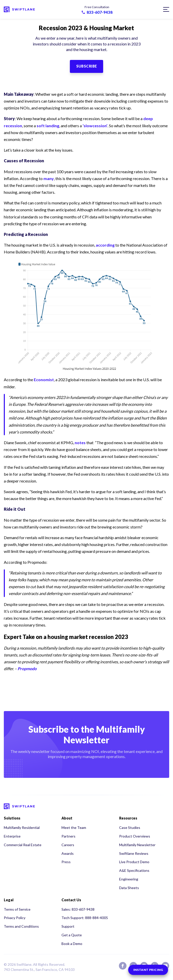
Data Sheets (129, 888)
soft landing (48, 126)
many (49, 178)
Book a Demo (72, 944)
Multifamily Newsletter (137, 845)
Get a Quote (72, 935)
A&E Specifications (134, 870)
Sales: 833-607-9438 (78, 909)
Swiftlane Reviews (134, 853)
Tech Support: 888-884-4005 (85, 918)
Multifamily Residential (22, 828)
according (105, 245)
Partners (68, 836)
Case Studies (130, 828)
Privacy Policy (15, 918)
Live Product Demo (134, 862)
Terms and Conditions (21, 926)
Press (66, 862)
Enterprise (12, 836)
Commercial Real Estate (23, 845)
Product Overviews (135, 836)
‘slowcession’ (95, 126)
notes (80, 443)
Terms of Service (17, 909)
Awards (68, 853)
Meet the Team (74, 828)
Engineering (129, 879)
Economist (44, 380)
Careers (68, 845)
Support (68, 926)
